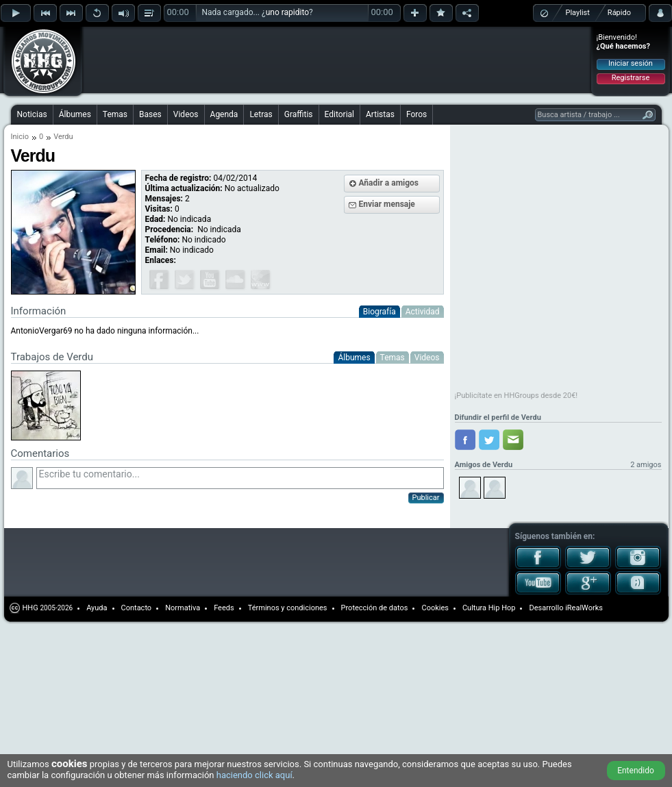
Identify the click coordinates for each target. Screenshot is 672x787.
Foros (416, 114)
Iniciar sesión (631, 63)
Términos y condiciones (288, 608)
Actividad (423, 312)
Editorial (339, 114)
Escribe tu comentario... (240, 478)
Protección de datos (375, 608)
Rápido (619, 13)
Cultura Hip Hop (489, 608)
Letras (261, 114)
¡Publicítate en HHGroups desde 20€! (517, 396)
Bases (150, 114)
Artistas (380, 114)
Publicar (426, 498)
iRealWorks (584, 608)
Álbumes (75, 114)
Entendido (636, 771)
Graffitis (299, 114)
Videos (186, 114)
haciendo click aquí (254, 775)
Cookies (435, 608)
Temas (115, 114)
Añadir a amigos (389, 183)
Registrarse (631, 78)
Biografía (379, 312)
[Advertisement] (173, 49)
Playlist (578, 13)
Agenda (224, 114)
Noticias (32, 114)
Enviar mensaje (387, 204)
